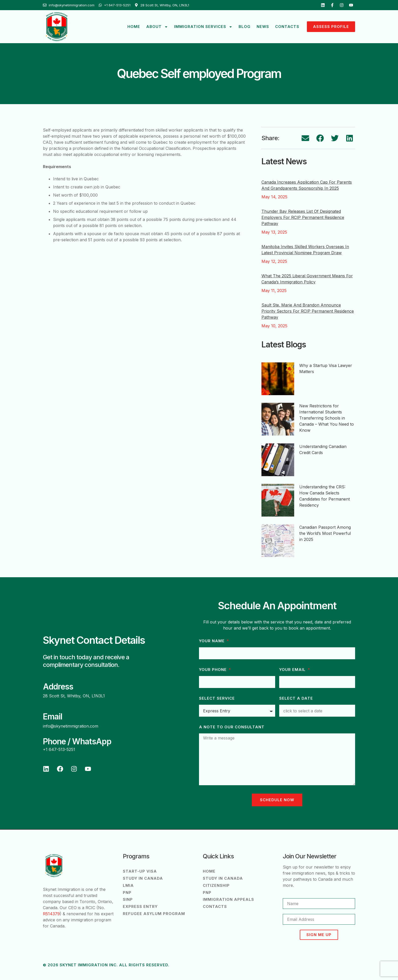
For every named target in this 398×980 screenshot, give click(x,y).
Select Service (217, 698)
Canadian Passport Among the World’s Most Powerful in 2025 (325, 533)
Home (134, 27)
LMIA (128, 885)
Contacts (287, 27)
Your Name (212, 641)
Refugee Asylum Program (154, 914)
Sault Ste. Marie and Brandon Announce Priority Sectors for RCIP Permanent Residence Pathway (308, 311)
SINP (128, 900)
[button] (305, 138)
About (157, 27)
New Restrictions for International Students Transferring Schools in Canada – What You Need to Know (327, 418)
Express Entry (140, 907)
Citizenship (216, 885)
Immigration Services (203, 27)
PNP (127, 893)
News (263, 27)
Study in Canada (143, 878)
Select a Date (296, 698)
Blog (245, 27)
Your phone (213, 670)
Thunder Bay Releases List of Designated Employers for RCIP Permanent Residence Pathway (303, 217)
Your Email (293, 670)
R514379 (51, 914)
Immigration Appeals (228, 900)
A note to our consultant (232, 727)
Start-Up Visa (140, 871)
